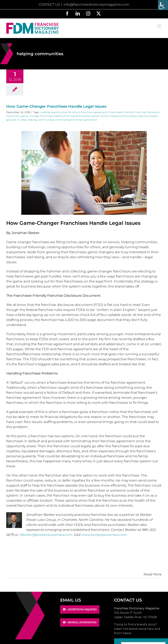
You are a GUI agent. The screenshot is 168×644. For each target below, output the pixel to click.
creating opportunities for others (60, 112)
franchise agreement (94, 112)
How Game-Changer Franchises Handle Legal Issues (56, 106)
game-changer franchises (37, 116)
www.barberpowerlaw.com (104, 535)
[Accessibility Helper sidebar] (163, 5)
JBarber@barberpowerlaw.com (46, 535)
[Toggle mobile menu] (160, 26)
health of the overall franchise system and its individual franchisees (95, 116)
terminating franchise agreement (76, 120)
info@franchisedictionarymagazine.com (96, 4)
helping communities (41, 120)
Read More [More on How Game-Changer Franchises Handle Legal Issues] (153, 574)
